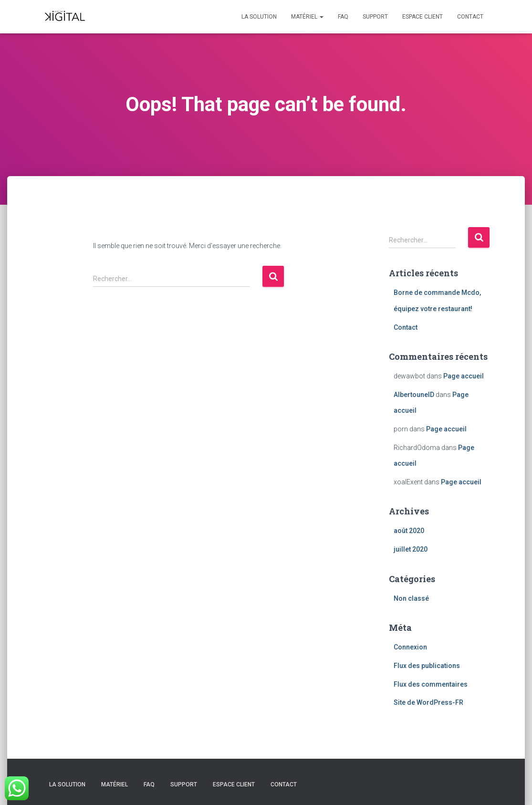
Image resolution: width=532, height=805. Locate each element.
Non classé (411, 598)
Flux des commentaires (431, 684)
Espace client (422, 17)
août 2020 (409, 531)
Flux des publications (427, 666)
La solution (259, 17)
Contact (470, 17)
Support (375, 17)
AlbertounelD (414, 395)
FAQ (343, 17)
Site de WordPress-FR (428, 702)
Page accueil (464, 376)
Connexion (410, 647)
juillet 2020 (411, 549)
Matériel (307, 17)
